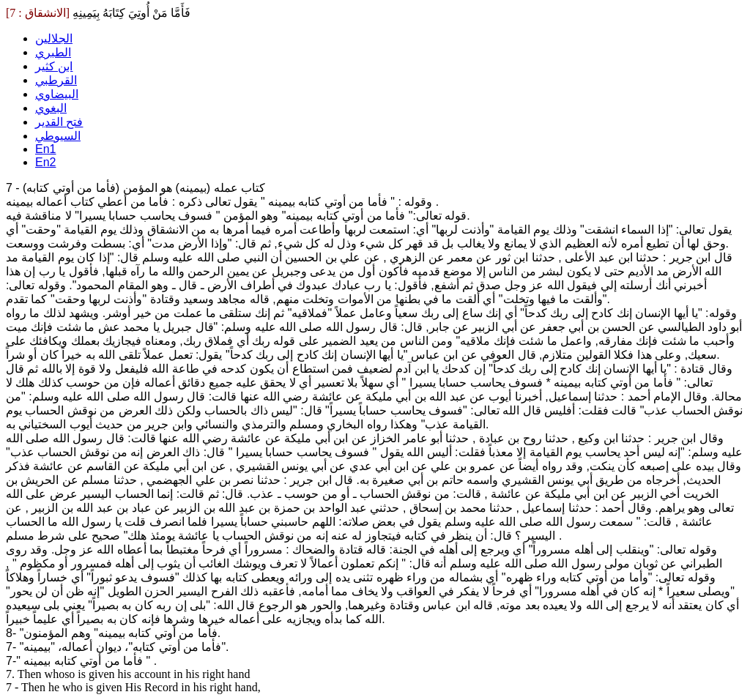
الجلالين (54, 38)
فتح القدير (59, 122)
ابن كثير (54, 66)
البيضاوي (57, 94)
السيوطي (58, 136)
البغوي (51, 108)
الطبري (53, 52)
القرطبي (56, 80)
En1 (45, 149)
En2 (45, 162)
